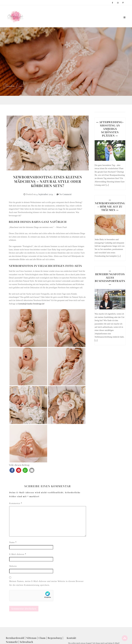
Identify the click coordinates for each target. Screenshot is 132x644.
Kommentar (16, 503)
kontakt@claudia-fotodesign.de (31, 304)
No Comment (65, 194)
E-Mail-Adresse (18, 554)
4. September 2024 (45, 194)
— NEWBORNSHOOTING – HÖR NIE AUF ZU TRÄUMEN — (110, 205)
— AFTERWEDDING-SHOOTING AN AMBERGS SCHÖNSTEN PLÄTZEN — (110, 129)
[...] (107, 185)
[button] (12, 470)
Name (13, 542)
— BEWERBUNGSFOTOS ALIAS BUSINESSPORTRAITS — (110, 278)
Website (13, 566)
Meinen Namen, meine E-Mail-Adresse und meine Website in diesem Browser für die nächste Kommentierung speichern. (46, 583)
